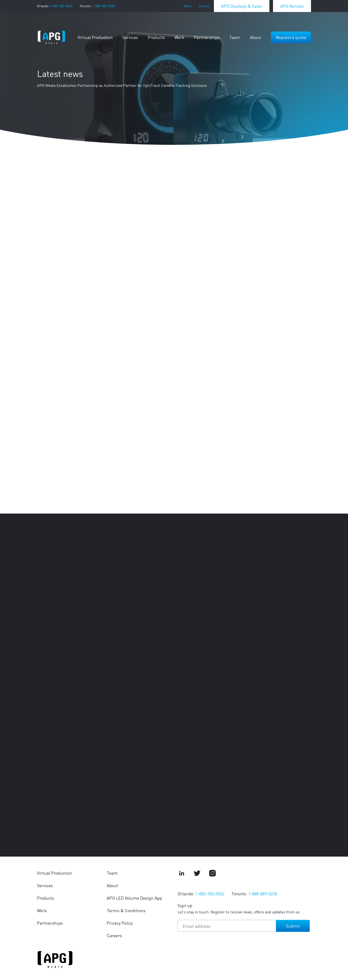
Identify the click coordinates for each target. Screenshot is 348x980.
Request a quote (291, 37)
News (187, 6)
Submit (293, 926)
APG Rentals (292, 6)
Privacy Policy (120, 923)
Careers (114, 935)
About (256, 37)
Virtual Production (95, 37)
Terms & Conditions (126, 910)
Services (130, 37)
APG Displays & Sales (242, 6)
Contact (205, 6)
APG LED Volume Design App (134, 898)
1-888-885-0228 (103, 6)
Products (156, 37)
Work (179, 37)
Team (235, 37)
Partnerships (207, 37)
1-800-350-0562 (61, 6)
